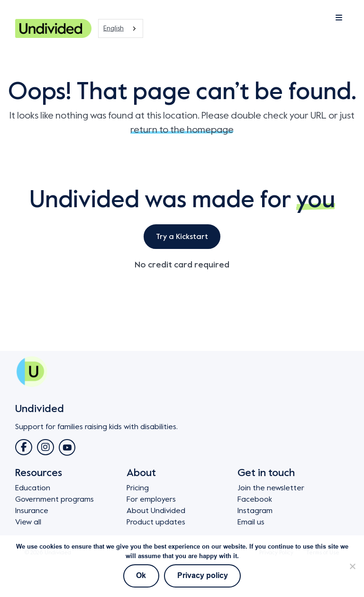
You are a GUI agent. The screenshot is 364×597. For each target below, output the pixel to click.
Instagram (255, 511)
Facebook (255, 499)
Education (33, 488)
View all (28, 522)
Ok (141, 576)
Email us (251, 522)
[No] (352, 566)
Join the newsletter (271, 488)
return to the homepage (182, 130)
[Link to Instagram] (45, 447)
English (114, 28)
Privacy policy (203, 576)
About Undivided (156, 511)
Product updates (156, 522)
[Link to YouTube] (67, 447)
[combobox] (121, 28)
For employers (151, 499)
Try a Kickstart (182, 237)
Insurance (32, 511)
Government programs (55, 499)
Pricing (138, 488)
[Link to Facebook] (24, 447)
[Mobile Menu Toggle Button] (315, 18)
